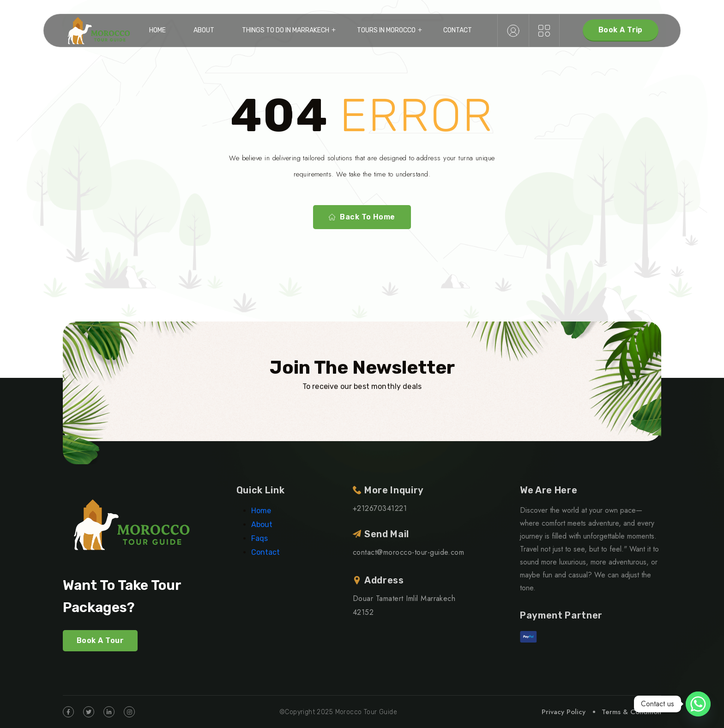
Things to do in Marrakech (286, 30)
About (204, 30)
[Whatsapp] (698, 704)
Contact (458, 30)
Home (157, 30)
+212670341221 (380, 508)
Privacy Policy (564, 712)
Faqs (259, 538)
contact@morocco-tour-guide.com (408, 552)
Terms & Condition (631, 712)
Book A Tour (100, 640)
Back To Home (362, 217)
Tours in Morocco (386, 30)
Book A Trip (621, 30)
